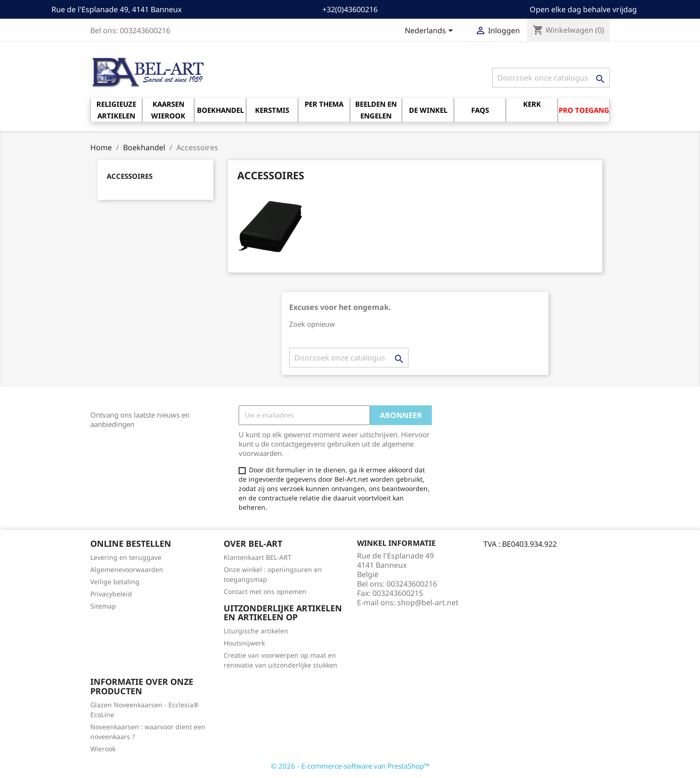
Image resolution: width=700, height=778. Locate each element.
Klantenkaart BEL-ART (258, 557)
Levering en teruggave (126, 557)
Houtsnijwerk (244, 643)
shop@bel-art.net (428, 602)
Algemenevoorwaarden (127, 569)
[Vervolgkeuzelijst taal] (430, 31)
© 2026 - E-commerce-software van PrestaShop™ (350, 766)
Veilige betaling (115, 582)
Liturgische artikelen (256, 631)
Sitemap (103, 606)
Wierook (103, 749)
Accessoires (130, 176)
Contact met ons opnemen (265, 591)
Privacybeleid (111, 594)
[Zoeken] (551, 78)
